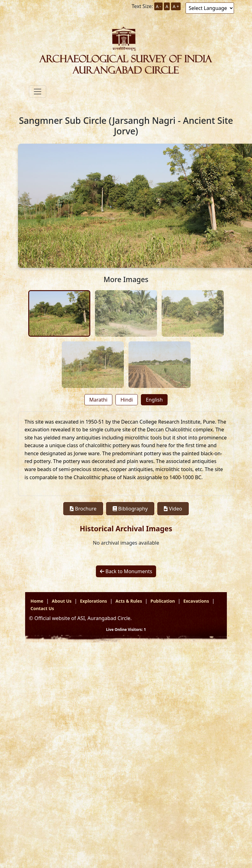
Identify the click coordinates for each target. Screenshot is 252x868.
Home (37, 601)
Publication (163, 601)
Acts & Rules (129, 601)
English (154, 400)
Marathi (99, 400)
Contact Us (42, 608)
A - (158, 6)
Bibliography (130, 509)
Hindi (127, 400)
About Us (62, 601)
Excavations (196, 601)
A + (176, 6)
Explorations (94, 601)
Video (173, 509)
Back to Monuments (126, 571)
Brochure (83, 509)
